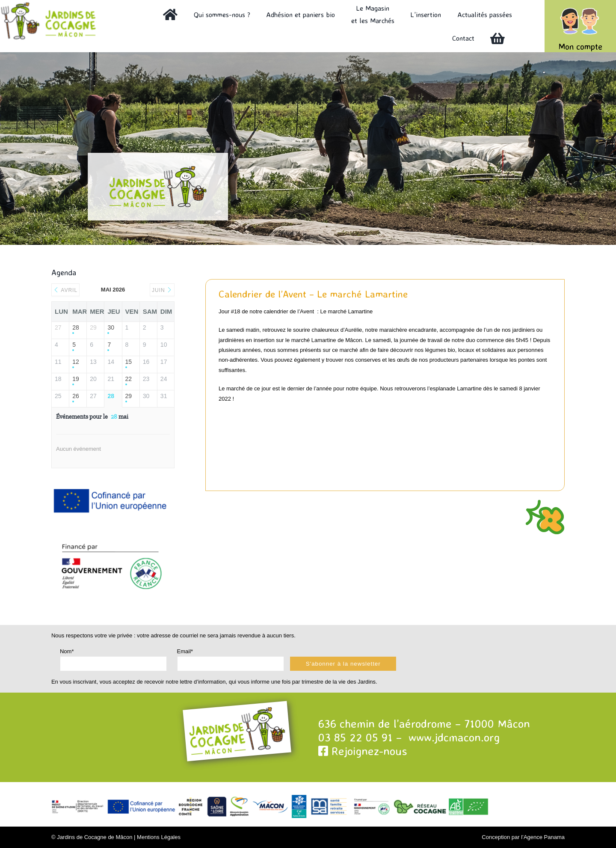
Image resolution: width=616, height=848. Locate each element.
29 (129, 396)
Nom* (67, 651)
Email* (185, 651)
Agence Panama (544, 837)
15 (129, 362)
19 (76, 379)
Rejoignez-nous (363, 751)
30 (111, 327)
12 (76, 362)
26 (76, 396)
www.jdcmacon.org (454, 737)
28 (76, 327)
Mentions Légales (159, 837)
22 (129, 379)
